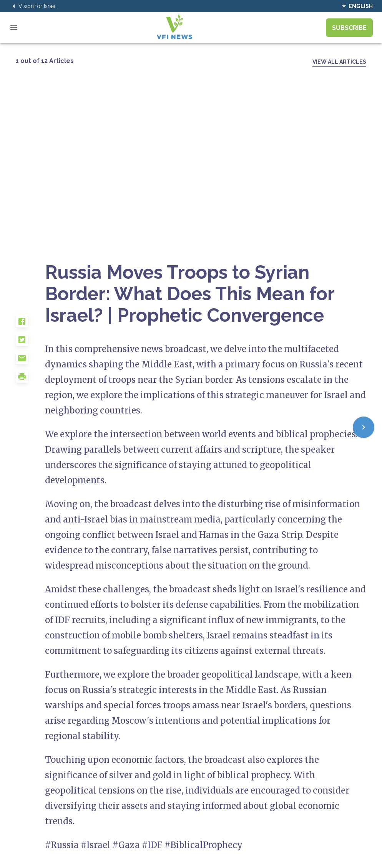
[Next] (364, 427)
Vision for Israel (33, 6)
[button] (30, 324)
